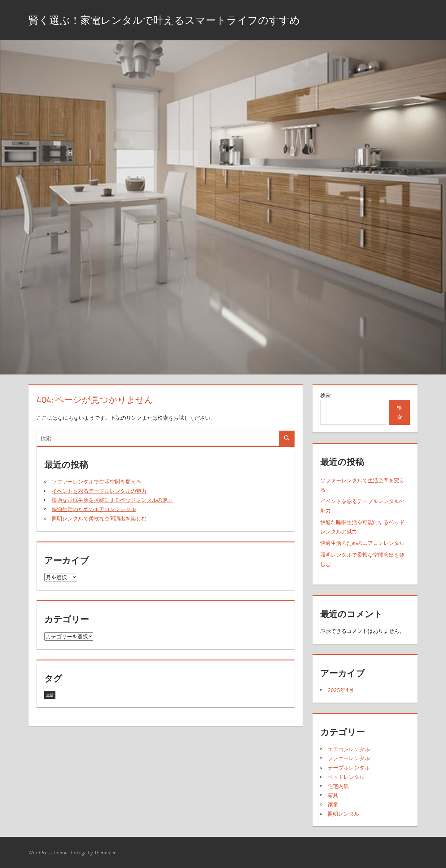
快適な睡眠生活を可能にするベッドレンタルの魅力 (112, 500)
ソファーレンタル (349, 758)
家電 (333, 804)
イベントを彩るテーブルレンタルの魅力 (99, 491)
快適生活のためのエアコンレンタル (94, 509)
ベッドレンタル (346, 777)
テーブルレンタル (349, 767)
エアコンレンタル (349, 749)
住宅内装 (338, 786)
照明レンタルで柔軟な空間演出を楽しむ (99, 518)
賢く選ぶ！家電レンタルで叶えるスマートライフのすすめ (176, 20)
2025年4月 (341, 690)
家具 (333, 795)
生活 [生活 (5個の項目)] (50, 695)
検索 (326, 395)
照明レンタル (343, 814)
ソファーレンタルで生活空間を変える (96, 482)
